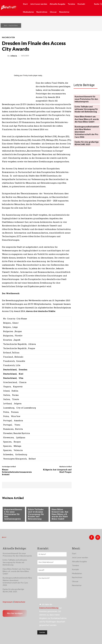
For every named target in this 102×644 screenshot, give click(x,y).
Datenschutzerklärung (49, 607)
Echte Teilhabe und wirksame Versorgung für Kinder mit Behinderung (37, 515)
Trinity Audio (28, 75)
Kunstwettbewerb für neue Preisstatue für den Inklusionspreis (13, 516)
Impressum (8, 601)
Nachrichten (13, 25)
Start (6, 25)
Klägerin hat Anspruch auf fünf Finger (57, 471)
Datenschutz (20, 601)
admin (14, 56)
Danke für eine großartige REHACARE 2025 (86, 136)
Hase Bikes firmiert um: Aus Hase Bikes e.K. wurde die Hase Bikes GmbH (61, 516)
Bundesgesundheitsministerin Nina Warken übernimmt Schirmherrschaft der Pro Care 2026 (87, 127)
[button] (98, 4)
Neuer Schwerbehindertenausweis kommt (17, 472)
